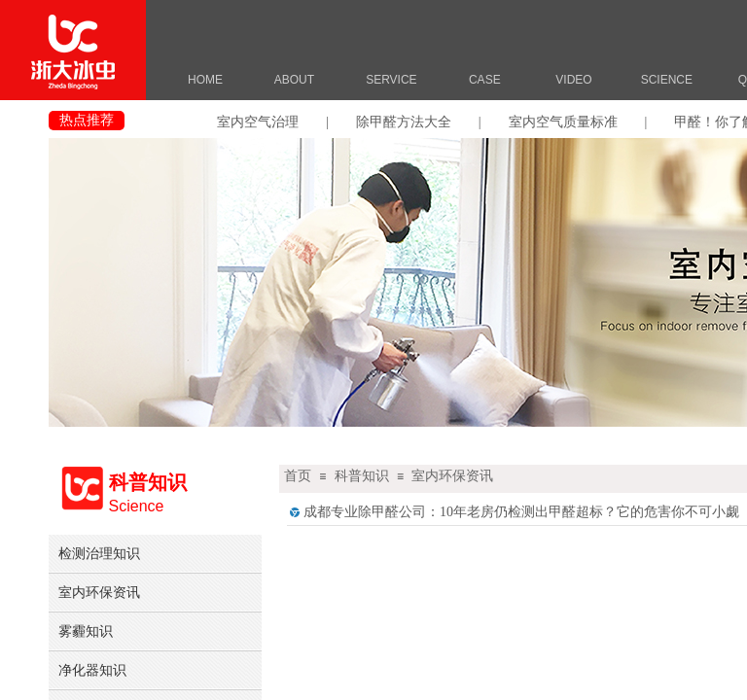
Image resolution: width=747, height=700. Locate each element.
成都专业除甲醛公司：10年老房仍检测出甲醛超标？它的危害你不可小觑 (521, 512)
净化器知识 (92, 670)
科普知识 (362, 476)
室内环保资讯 (452, 476)
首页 (298, 476)
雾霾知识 (86, 631)
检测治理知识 (99, 553)
